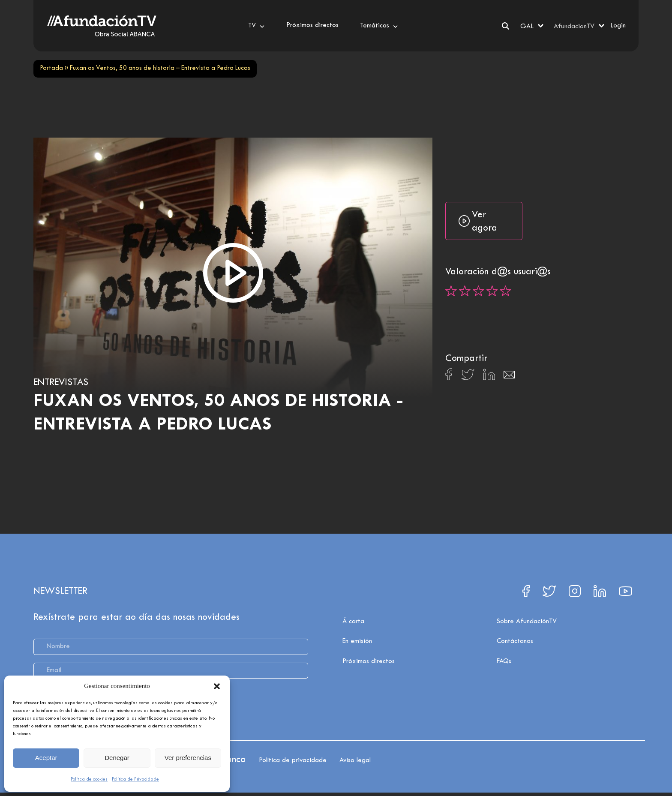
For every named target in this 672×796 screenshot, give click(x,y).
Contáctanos (515, 641)
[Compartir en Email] (509, 377)
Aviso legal (355, 760)
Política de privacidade (293, 760)
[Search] (505, 26)
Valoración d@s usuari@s (498, 272)
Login (618, 26)
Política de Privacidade (135, 779)
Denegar (117, 758)
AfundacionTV (574, 27)
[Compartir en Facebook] (449, 377)
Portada (51, 68)
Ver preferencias (188, 758)
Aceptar (46, 758)
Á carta (353, 622)
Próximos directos (369, 661)
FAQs (504, 661)
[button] (217, 686)
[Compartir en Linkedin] (489, 377)
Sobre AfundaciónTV (527, 622)
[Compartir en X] (468, 377)
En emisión (357, 641)
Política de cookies (89, 779)
